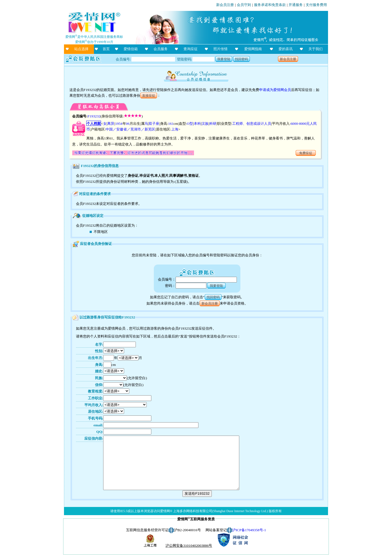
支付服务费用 (316, 5)
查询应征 (191, 49)
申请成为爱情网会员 (275, 90)
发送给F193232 (197, 493)
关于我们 (316, 49)
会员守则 (244, 5)
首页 (106, 49)
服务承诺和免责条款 (270, 5)
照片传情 (220, 49)
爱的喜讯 (286, 49)
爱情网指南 (253, 49)
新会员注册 (225, 5)
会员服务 (161, 49)
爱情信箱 (131, 49)
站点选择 (81, 49)
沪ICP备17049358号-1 (249, 530)
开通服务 (296, 5)
